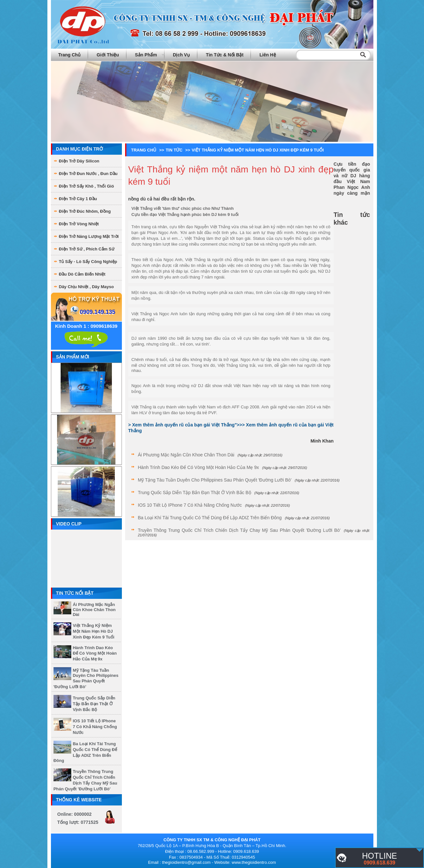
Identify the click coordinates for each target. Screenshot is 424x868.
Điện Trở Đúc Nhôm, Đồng (85, 211)
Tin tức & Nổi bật (225, 55)
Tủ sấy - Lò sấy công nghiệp (88, 262)
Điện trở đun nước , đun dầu (88, 174)
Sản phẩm (146, 55)
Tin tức (174, 150)
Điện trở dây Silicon (79, 161)
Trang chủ (70, 55)
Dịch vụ (181, 55)
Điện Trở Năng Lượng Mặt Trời (89, 236)
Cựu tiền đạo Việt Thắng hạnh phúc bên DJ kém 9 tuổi (185, 215)
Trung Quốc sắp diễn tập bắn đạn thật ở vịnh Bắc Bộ (94, 704)
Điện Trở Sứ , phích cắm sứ (87, 249)
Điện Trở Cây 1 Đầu (78, 199)
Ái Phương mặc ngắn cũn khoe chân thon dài (94, 610)
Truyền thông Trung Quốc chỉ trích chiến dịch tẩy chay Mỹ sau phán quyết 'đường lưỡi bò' (239, 530)
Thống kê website (79, 800)
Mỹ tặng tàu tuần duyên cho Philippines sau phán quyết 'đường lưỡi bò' (86, 678)
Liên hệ (268, 55)
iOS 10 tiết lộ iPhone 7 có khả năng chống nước (95, 727)
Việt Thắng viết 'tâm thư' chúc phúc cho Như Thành (183, 208)
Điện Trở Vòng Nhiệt (79, 224)
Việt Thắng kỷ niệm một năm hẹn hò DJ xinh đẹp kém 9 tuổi (94, 631)
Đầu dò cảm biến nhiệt (82, 274)
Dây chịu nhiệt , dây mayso (86, 287)
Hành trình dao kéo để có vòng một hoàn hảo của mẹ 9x (95, 653)
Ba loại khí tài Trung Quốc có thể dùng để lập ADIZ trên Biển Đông (210, 518)
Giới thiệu (108, 55)
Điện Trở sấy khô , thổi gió (87, 186)
